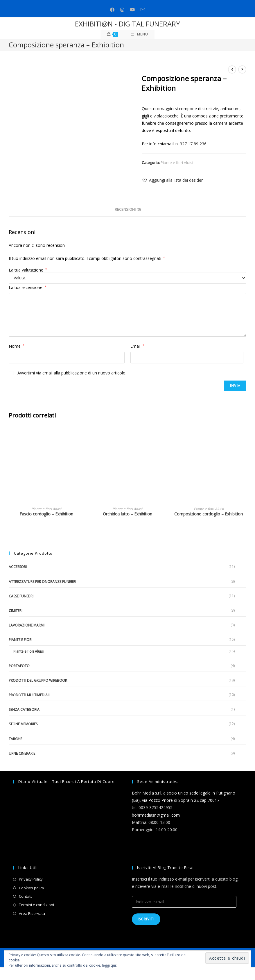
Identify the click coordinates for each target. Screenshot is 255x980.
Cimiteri (16, 611)
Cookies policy (32, 888)
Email (137, 346)
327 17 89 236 (193, 144)
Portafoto (19, 666)
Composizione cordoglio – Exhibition (209, 514)
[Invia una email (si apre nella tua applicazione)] (143, 10)
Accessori (18, 567)
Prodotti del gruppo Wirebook (38, 680)
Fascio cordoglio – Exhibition (46, 514)
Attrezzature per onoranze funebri (42, 582)
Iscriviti (146, 919)
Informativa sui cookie (136, 965)
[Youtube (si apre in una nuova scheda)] (132, 10)
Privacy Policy (31, 879)
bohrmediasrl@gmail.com (156, 815)
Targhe (15, 739)
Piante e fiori (20, 640)
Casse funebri (21, 596)
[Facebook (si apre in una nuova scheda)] (112, 10)
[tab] (128, 210)
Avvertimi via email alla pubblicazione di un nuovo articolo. (72, 373)
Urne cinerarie (22, 753)
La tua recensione (27, 287)
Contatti (26, 896)
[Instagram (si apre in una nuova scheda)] (122, 10)
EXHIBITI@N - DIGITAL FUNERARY (127, 24)
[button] (173, 180)
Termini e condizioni (36, 905)
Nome (17, 346)
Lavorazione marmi (27, 625)
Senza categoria (24, 709)
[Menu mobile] (139, 34)
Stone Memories (23, 724)
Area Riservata (32, 913)
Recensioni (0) (128, 209)
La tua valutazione (28, 270)
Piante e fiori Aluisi (177, 163)
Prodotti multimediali (29, 695)
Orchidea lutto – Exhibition (127, 514)
